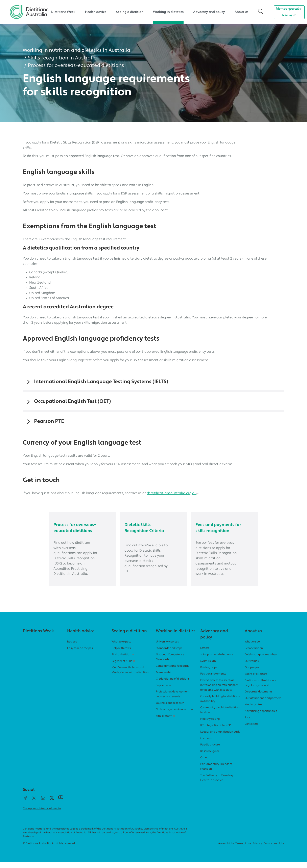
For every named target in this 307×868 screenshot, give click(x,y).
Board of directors (256, 680)
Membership (164, 678)
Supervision (163, 691)
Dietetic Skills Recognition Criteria (141, 531)
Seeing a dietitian (130, 12)
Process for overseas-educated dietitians (76, 66)
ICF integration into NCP (216, 731)
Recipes (72, 648)
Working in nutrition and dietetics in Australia (77, 50)
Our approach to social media (42, 815)
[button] (261, 12)
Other (204, 764)
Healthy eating (210, 725)
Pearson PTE (49, 422)
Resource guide (210, 757)
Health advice (96, 12)
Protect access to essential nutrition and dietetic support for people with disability (219, 691)
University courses (167, 648)
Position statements (213, 680)
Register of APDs (124, 667)
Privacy (257, 850)
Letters (205, 654)
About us (241, 12)
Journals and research (170, 709)
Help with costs (121, 654)
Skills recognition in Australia (62, 58)
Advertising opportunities (261, 717)
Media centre (253, 711)
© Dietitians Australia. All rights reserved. (49, 850)
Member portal (289, 8)
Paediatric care (210, 751)
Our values (252, 667)
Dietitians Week (63, 12)
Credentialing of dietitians (173, 685)
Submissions (208, 667)
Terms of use (243, 850)
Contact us (251, 730)
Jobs (247, 724)
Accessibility (226, 850)
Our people (252, 674)
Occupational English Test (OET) (73, 402)
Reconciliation (254, 654)
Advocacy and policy (209, 12)
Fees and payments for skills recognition (219, 531)
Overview (206, 744)
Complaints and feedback (172, 672)
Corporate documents (258, 698)
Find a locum (166, 722)
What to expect (121, 648)
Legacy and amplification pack (220, 738)
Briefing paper (209, 673)
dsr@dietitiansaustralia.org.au (173, 493)
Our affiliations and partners (263, 704)
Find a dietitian (123, 661)
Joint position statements (217, 661)
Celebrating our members (261, 661)
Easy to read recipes (80, 654)
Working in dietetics (168, 12)
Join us (289, 15)
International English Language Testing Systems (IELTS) (101, 382)
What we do (252, 648)
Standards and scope (169, 654)
